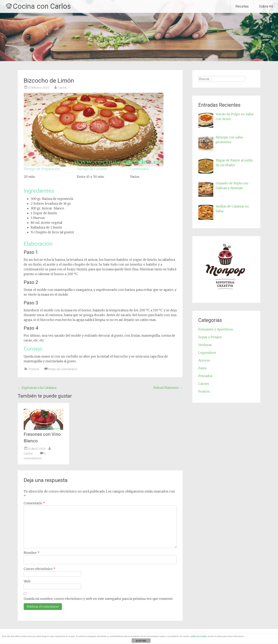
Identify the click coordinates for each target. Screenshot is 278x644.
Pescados (205, 376)
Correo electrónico (40, 569)
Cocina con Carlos (42, 6)
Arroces (204, 360)
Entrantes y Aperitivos (216, 329)
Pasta (202, 368)
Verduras (205, 345)
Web (27, 581)
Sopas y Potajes (210, 337)
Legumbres (207, 353)
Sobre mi (266, 6)
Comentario (34, 503)
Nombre (32, 553)
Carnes (204, 384)
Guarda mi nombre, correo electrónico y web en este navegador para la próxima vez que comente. (98, 599)
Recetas (242, 6)
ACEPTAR (141, 641)
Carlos (62, 88)
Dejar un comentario (63, 369)
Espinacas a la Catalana (37, 388)
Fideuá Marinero (168, 388)
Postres (34, 369)
